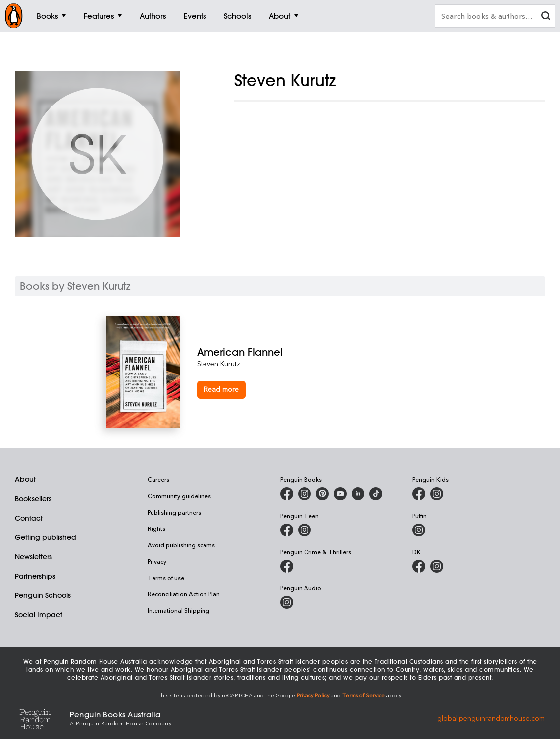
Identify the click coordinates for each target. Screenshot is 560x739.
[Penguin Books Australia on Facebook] (287, 494)
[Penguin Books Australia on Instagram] (305, 494)
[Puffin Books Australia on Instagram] (419, 530)
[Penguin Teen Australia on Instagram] (305, 530)
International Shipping (178, 610)
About (25, 479)
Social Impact (39, 615)
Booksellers (33, 499)
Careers (158, 479)
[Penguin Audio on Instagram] (287, 602)
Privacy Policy (313, 695)
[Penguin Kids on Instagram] (437, 494)
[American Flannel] (325, 352)
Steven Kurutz (219, 363)
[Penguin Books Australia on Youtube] (340, 494)
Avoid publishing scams (181, 545)
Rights (156, 528)
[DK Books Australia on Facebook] (419, 566)
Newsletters (33, 557)
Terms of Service (363, 695)
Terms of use (166, 578)
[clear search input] (546, 17)
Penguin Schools (43, 595)
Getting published (46, 537)
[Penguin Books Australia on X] (322, 494)
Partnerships (35, 576)
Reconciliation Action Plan (184, 594)
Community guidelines (179, 496)
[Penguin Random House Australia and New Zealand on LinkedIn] (358, 494)
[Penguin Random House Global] (42, 717)
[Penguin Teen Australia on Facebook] (287, 530)
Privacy (157, 561)
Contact (29, 518)
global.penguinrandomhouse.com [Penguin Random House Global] (491, 717)
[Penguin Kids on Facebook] (419, 494)
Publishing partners (174, 512)
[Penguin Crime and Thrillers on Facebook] (287, 566)
